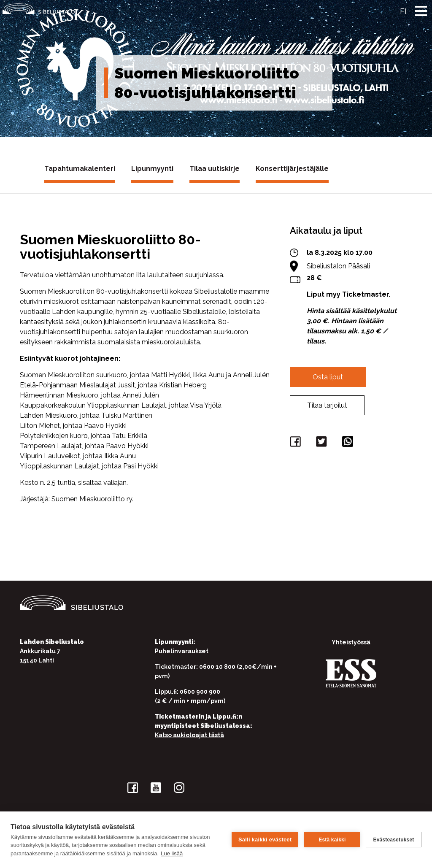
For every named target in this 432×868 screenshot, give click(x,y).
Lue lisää (172, 853)
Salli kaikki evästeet (265, 840)
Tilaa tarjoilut (327, 405)
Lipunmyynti (152, 169)
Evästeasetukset (393, 840)
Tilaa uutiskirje (215, 169)
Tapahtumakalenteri (80, 169)
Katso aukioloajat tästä (189, 735)
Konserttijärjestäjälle (292, 169)
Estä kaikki (332, 840)
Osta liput (328, 377)
